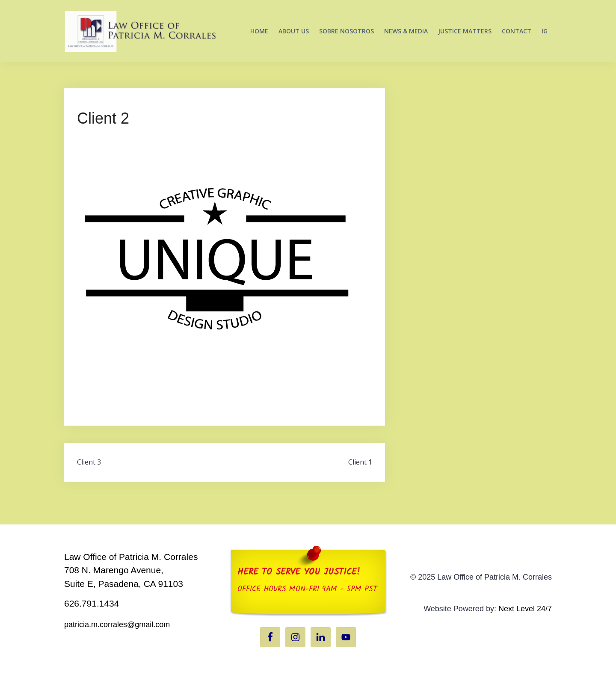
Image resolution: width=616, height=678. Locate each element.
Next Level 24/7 (525, 609)
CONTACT (517, 31)
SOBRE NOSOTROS (346, 31)
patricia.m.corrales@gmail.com (117, 625)
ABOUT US (294, 31)
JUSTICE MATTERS (465, 31)
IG (545, 31)
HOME (259, 31)
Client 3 (89, 462)
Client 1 (360, 462)
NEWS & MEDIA (406, 31)
